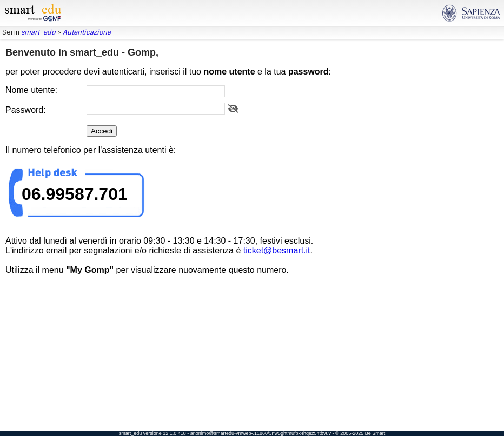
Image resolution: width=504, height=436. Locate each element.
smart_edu (38, 32)
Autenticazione (87, 32)
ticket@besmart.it (277, 250)
